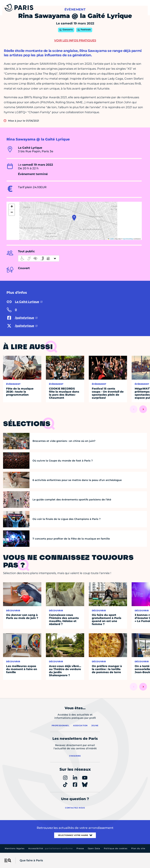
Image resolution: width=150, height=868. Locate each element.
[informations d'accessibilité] (39, 258)
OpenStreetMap (128, 239)
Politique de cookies (116, 848)
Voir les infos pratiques (75, 40)
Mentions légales (15, 848)
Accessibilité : (51, 848)
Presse (80, 848)
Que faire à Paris (31, 860)
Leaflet (111, 239)
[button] (74, 218)
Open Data (94, 848)
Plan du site (138, 848)
